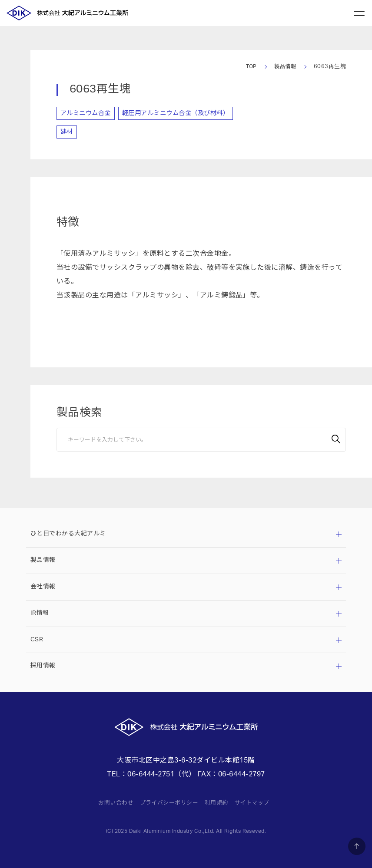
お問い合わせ (111, 802)
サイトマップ (256, 802)
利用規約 (219, 802)
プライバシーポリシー (168, 802)
